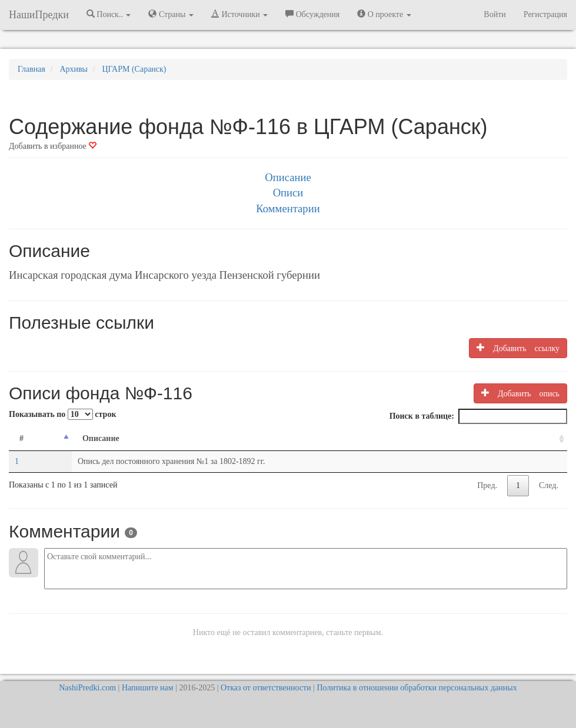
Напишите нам (148, 688)
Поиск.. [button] (109, 14)
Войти (495, 14)
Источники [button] (239, 14)
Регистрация (545, 14)
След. (549, 485)
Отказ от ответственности (266, 688)
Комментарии (288, 208)
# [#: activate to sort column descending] (21, 438)
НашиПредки (39, 15)
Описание (288, 177)
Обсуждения (312, 14)
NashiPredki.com (87, 688)
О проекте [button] (384, 14)
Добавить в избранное (53, 146)
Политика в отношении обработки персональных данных (417, 688)
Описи (288, 193)
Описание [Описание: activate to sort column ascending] (101, 438)
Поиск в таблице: (478, 416)
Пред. (487, 485)
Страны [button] (171, 14)
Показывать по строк (62, 414)
